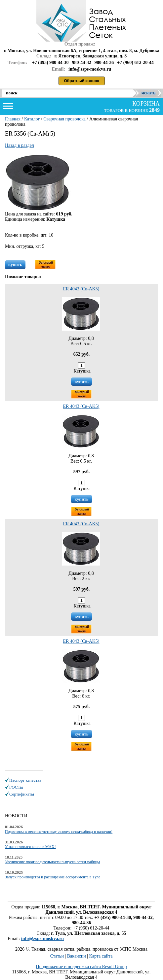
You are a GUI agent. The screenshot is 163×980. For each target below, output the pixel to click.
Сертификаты (22, 794)
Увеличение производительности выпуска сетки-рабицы (52, 862)
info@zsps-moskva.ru (42, 939)
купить (15, 264)
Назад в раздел (20, 145)
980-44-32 (82, 63)
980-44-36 (104, 63)
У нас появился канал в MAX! (30, 847)
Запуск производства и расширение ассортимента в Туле (53, 877)
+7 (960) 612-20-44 (135, 63)
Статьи (57, 956)
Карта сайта (101, 956)
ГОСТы (16, 787)
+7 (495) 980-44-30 (50, 63)
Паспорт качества (25, 780)
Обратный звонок (82, 81)
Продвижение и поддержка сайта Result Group (81, 967)
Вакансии (77, 956)
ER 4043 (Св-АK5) (81, 289)
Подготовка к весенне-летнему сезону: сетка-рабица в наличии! (59, 832)
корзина (145, 104)
